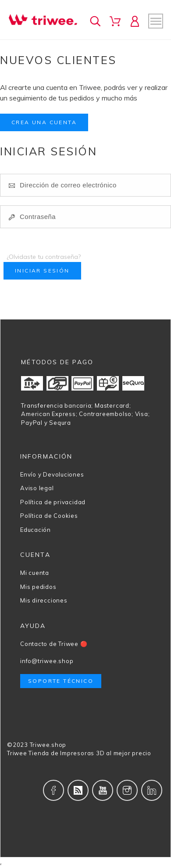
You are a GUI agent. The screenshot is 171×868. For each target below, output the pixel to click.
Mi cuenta (35, 573)
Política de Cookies (49, 516)
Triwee (17, 753)
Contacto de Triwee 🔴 (54, 644)
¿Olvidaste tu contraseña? (44, 257)
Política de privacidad (53, 502)
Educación (36, 530)
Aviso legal (37, 488)
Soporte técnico (61, 681)
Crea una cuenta (44, 122)
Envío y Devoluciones (52, 474)
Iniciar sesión (42, 271)
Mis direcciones (44, 600)
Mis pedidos (38, 587)
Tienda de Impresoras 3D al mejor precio (90, 753)
